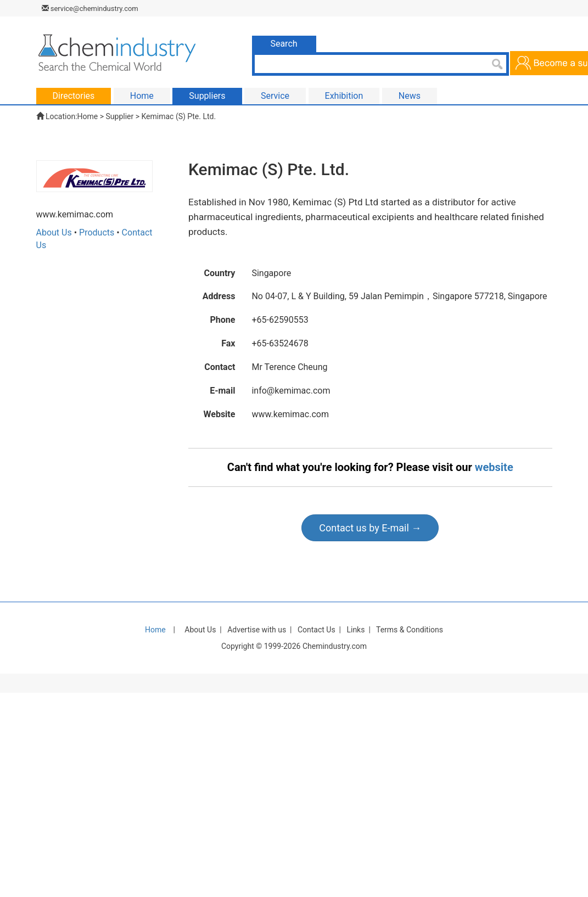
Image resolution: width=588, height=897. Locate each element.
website (494, 467)
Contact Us (317, 630)
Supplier (120, 116)
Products (97, 232)
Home (88, 116)
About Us (54, 232)
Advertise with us (257, 630)
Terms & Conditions (410, 630)
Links (355, 630)
